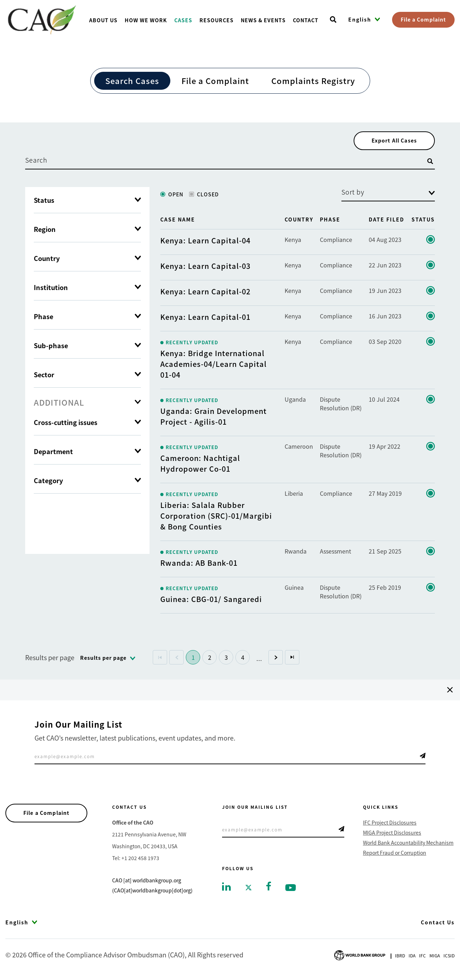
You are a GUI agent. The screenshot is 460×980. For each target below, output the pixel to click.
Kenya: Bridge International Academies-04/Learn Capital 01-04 (213, 366)
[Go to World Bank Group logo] (360, 956)
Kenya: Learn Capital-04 (205, 242)
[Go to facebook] (269, 887)
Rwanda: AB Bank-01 (199, 564)
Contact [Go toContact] (306, 20)
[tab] (87, 404)
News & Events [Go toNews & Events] (263, 20)
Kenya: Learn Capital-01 (205, 319)
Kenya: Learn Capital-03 (205, 268)
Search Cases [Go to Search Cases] (132, 80)
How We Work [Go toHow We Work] (146, 20)
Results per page (50, 659)
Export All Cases (392, 141)
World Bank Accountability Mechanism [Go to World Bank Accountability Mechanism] (408, 844)
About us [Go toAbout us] (103, 20)
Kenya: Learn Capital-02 (205, 293)
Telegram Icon (423, 757)
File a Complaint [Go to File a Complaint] (215, 80)
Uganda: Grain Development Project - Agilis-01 (213, 418)
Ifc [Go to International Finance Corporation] (422, 957)
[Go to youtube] (291, 889)
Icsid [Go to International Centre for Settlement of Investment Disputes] (449, 957)
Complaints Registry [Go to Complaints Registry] (313, 80)
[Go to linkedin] (226, 888)
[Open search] (333, 20)
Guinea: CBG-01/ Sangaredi (211, 601)
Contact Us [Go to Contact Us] (438, 924)
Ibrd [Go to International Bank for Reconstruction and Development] (400, 957)
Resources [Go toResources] (217, 20)
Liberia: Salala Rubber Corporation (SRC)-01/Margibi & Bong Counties (216, 517)
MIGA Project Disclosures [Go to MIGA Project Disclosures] (392, 834)
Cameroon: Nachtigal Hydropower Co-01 (200, 465)
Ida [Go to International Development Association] (412, 957)
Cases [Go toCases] (183, 20)
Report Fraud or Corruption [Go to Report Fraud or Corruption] (395, 854)
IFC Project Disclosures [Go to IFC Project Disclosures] (390, 824)
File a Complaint (423, 19)
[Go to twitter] (249, 889)
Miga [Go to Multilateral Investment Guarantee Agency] (435, 957)
